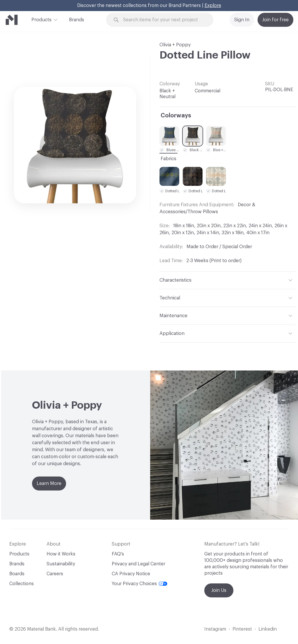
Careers (55, 574)
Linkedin (268, 629)
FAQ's (118, 554)
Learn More (49, 484)
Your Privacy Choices (140, 584)
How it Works (61, 554)
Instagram (215, 629)
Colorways (176, 116)
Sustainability (61, 564)
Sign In (242, 20)
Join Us (219, 590)
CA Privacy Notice (131, 574)
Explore (213, 6)
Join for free (275, 20)
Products (41, 19)
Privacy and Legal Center (139, 564)
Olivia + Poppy (175, 45)
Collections (22, 584)
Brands (77, 20)
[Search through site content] (163, 20)
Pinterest (242, 629)
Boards (17, 574)
